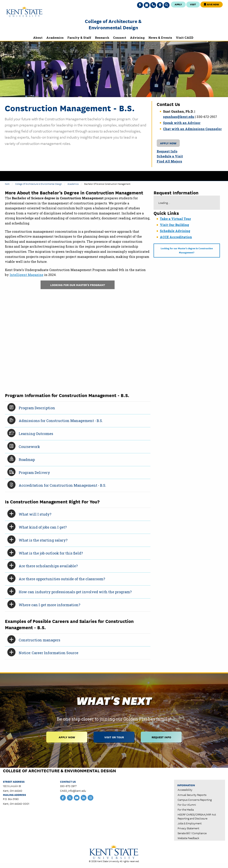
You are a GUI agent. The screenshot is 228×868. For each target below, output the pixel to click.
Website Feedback (188, 838)
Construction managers (39, 640)
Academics (73, 184)
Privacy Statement (188, 828)
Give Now (211, 4)
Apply (178, 4)
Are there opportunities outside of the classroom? (62, 579)
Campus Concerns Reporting (195, 800)
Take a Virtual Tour (175, 219)
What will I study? (35, 514)
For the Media (186, 809)
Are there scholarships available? (48, 566)
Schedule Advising (175, 231)
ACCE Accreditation (176, 237)
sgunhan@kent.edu (179, 117)
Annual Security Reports (192, 795)
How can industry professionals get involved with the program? (75, 592)
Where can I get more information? (50, 605)
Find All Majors (169, 161)
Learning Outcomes (36, 434)
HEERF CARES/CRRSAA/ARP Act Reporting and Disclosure (197, 816)
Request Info (167, 151)
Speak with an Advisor (182, 123)
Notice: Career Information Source (49, 653)
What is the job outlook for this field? (51, 553)
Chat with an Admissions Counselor (192, 129)
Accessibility (185, 790)
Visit (193, 4)
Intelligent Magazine (26, 275)
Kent (7, 184)
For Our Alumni (187, 805)
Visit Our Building (174, 225)
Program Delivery (34, 473)
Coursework (29, 447)
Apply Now (168, 143)
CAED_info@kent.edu (73, 791)
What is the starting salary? (43, 540)
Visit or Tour (114, 737)
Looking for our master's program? (78, 285)
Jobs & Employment (190, 823)
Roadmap (27, 460)
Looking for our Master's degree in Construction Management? (187, 250)
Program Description (37, 408)
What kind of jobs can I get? (43, 527)
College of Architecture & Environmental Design (113, 24)
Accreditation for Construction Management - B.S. (62, 485)
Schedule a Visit (170, 156)
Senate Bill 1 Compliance (192, 833)
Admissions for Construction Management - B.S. (61, 421)
